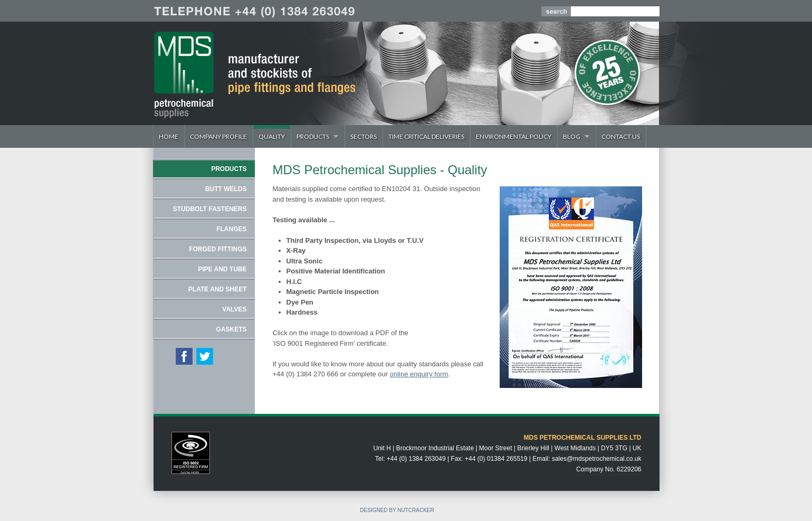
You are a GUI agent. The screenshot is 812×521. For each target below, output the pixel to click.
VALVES (234, 309)
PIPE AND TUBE (222, 269)
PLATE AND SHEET (218, 289)
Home (169, 136)
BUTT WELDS (226, 189)
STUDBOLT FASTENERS (210, 209)
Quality (272, 136)
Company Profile (218, 136)
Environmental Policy (514, 136)
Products (315, 136)
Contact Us (621, 136)
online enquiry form (419, 374)
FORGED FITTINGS (218, 249)
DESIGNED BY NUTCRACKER (397, 510)
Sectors (364, 136)
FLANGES (231, 229)
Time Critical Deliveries (426, 136)
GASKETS (231, 329)
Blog (574, 136)
